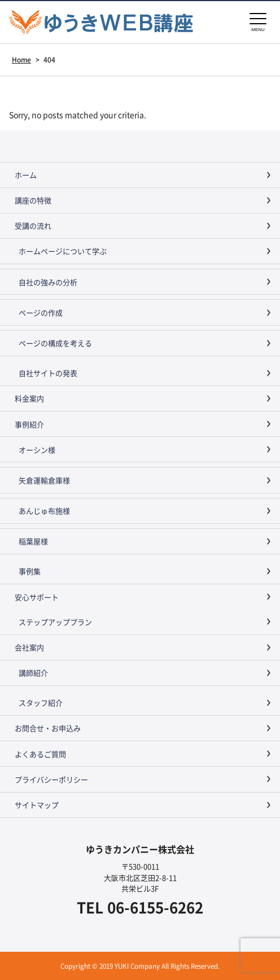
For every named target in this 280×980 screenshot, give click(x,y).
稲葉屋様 (33, 541)
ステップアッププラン (55, 622)
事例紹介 (29, 424)
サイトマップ (37, 805)
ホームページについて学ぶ (63, 251)
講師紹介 (33, 673)
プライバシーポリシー (51, 779)
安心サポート (37, 597)
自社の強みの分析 (48, 282)
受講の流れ (33, 226)
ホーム (26, 175)
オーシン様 (37, 450)
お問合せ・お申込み (48, 728)
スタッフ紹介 (41, 703)
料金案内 (29, 398)
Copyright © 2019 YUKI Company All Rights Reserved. (140, 966)
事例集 (30, 571)
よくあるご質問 (40, 754)
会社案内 (29, 647)
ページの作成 (41, 312)
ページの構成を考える (55, 343)
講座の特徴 (33, 200)
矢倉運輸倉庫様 (44, 480)
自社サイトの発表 (48, 373)
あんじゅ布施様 (44, 511)
